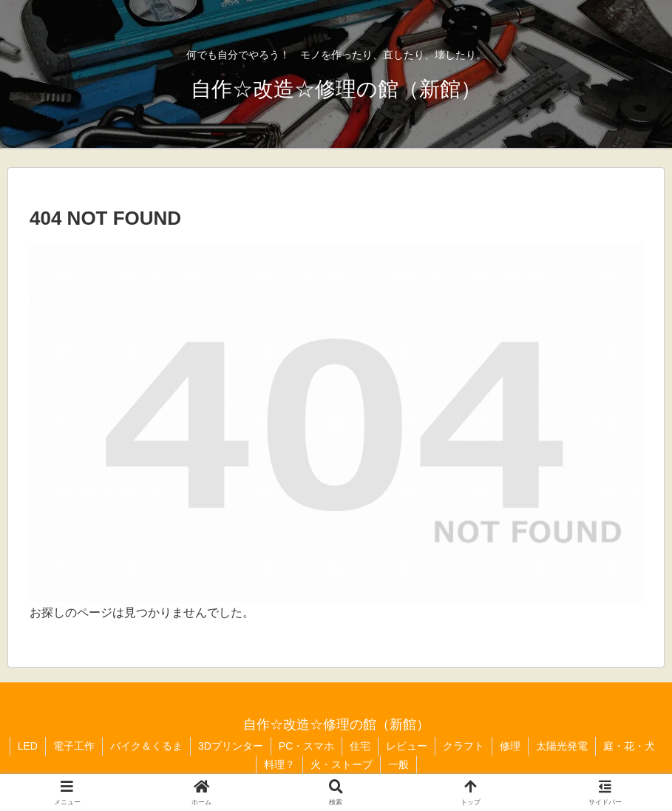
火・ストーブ (342, 764)
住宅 (360, 746)
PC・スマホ (306, 746)
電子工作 (74, 746)
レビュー (407, 746)
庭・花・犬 (629, 746)
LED (28, 746)
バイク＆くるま (146, 746)
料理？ (279, 764)
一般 (398, 764)
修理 (510, 746)
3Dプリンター (231, 746)
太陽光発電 (562, 746)
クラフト (464, 746)
